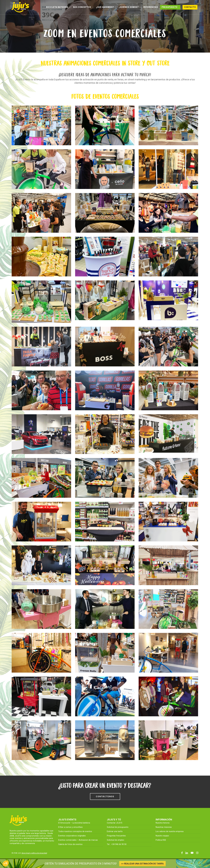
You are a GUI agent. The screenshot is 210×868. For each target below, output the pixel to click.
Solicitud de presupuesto (118, 827)
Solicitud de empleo (116, 840)
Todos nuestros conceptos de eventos (75, 831)
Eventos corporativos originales (72, 836)
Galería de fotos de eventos (70, 844)
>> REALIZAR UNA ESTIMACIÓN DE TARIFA (142, 864)
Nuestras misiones (164, 827)
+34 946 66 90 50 (119, 844)
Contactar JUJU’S (115, 823)
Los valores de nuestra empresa (170, 831)
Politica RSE (161, 840)
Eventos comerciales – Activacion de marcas (78, 840)
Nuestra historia (163, 823)
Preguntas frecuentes (116, 836)
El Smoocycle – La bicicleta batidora (74, 823)
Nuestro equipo (162, 836)
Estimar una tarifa (115, 831)
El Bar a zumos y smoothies (70, 827)
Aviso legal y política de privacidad (34, 853)
